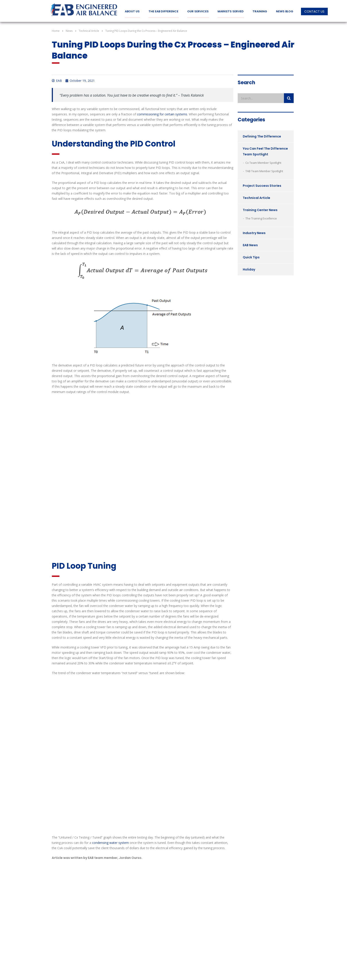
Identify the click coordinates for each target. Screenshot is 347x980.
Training (260, 11)
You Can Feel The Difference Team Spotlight (265, 151)
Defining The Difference (262, 136)
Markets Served (231, 11)
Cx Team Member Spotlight (263, 162)
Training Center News (260, 210)
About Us (132, 11)
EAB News (250, 245)
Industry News (254, 233)
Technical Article (256, 198)
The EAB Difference (163, 11)
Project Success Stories (262, 185)
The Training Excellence (261, 218)
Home (56, 31)
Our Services (198, 11)
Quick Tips (251, 257)
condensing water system (110, 842)
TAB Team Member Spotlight (264, 171)
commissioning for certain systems (162, 114)
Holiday (249, 269)
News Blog (285, 11)
